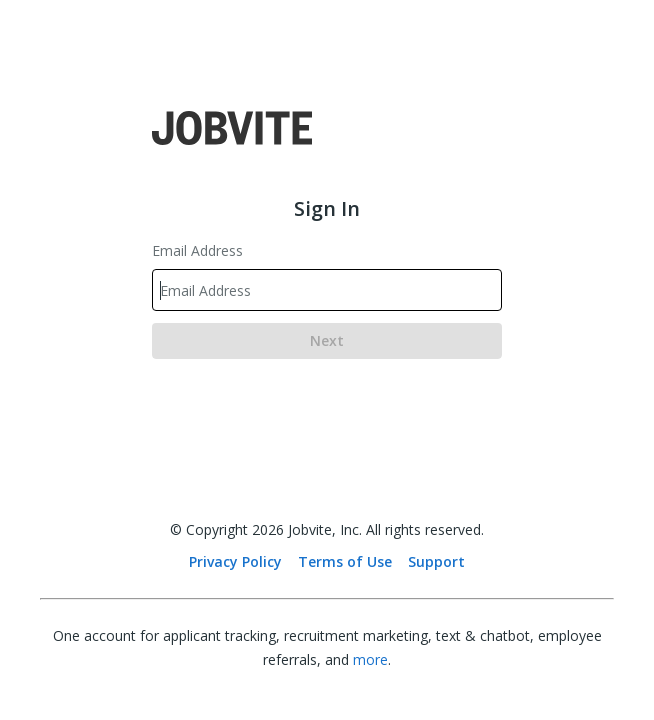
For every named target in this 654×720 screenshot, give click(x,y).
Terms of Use (345, 561)
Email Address (197, 250)
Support (436, 561)
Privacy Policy (235, 561)
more (370, 659)
